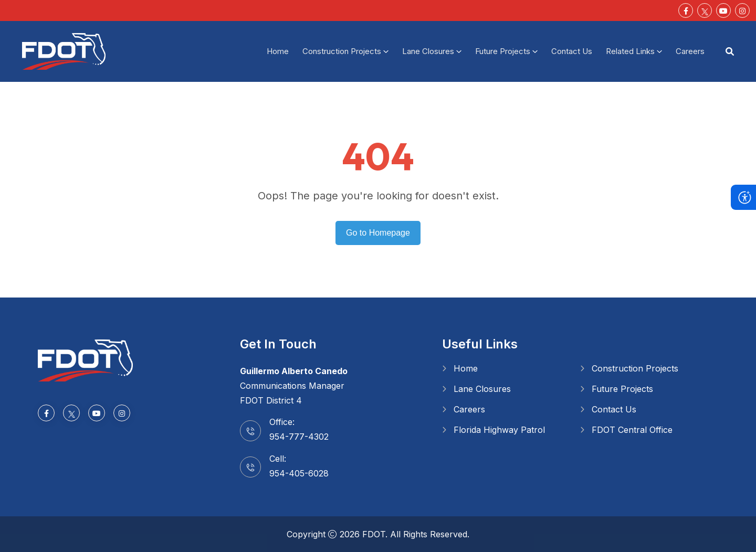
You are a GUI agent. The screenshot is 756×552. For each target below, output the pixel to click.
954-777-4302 (299, 437)
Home (278, 51)
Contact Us (572, 51)
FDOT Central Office (632, 430)
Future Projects (503, 51)
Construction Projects (342, 51)
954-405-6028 (299, 473)
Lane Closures (428, 51)
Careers (690, 51)
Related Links (630, 51)
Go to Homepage (378, 233)
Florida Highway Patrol (499, 430)
